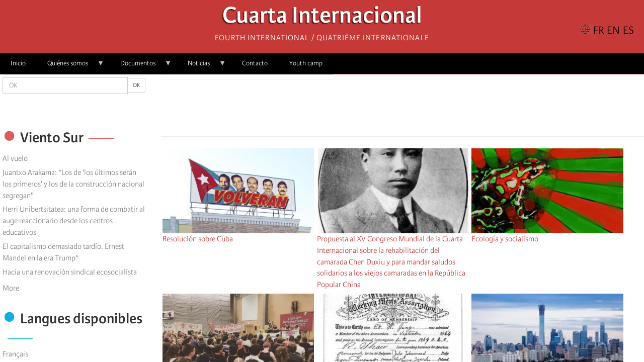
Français (15, 354)
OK (136, 85)
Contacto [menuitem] (255, 63)
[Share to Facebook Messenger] (403, 111)
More (11, 288)
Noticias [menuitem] (202, 67)
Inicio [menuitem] (18, 63)
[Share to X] (388, 111)
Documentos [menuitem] (141, 67)
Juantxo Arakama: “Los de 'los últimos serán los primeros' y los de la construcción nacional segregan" (73, 184)
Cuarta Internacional (322, 18)
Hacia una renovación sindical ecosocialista (70, 272)
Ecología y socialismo (505, 239)
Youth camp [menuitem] (306, 63)
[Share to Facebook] (374, 111)
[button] (431, 111)
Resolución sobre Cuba (198, 239)
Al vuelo (15, 158)
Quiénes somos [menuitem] (70, 67)
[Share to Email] (417, 111)
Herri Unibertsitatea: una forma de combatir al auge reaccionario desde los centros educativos (74, 221)
